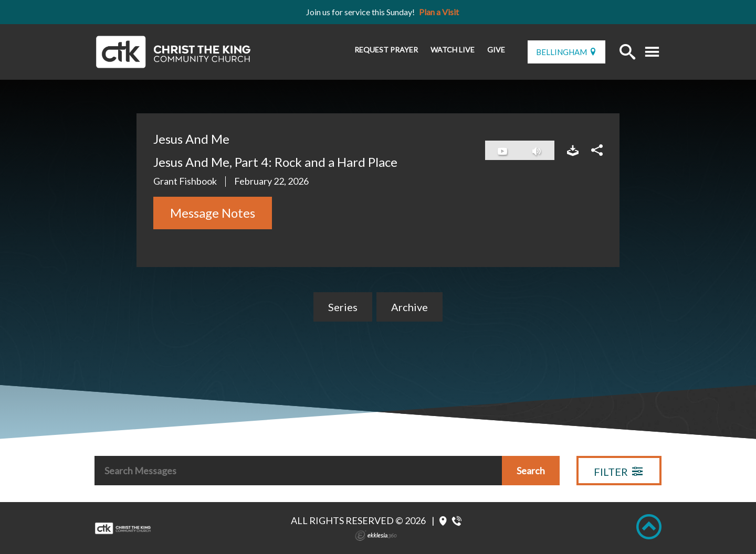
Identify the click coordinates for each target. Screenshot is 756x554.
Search (531, 471)
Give (496, 50)
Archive (409, 307)
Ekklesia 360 (376, 536)
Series (343, 307)
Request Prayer (386, 50)
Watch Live (453, 50)
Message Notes (213, 213)
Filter (618, 472)
